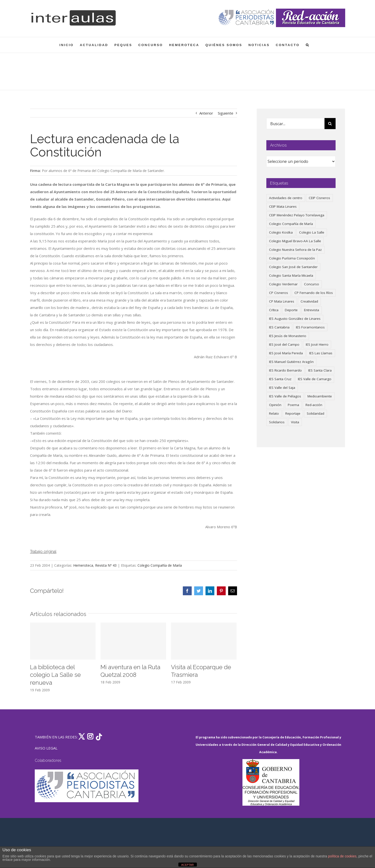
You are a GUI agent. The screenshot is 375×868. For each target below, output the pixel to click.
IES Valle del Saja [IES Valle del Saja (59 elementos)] (282, 388)
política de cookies (342, 856)
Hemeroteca (83, 565)
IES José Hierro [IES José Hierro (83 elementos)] (317, 344)
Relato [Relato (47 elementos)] (274, 413)
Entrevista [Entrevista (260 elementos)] (312, 310)
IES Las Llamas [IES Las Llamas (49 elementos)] (321, 353)
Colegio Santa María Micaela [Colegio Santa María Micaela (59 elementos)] (291, 275)
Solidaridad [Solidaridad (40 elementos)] (315, 413)
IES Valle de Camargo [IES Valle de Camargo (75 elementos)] (315, 379)
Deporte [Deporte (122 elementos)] (291, 310)
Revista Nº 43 (106, 565)
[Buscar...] (295, 124)
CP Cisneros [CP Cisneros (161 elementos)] (279, 293)
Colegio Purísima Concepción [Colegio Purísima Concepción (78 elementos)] (292, 258)
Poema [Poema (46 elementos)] (293, 405)
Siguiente (226, 113)
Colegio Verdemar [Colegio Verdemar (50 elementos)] (283, 284)
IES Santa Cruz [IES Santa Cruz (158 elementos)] (280, 379)
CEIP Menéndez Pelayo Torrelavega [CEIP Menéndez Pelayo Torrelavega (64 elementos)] (297, 215)
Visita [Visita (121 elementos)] (295, 422)
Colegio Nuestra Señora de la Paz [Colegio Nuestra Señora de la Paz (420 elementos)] (295, 250)
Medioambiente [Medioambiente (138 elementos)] (320, 396)
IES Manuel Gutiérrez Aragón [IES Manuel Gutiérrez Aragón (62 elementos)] (291, 362)
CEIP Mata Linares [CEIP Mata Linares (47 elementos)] (283, 206)
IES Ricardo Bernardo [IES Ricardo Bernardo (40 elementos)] (285, 370)
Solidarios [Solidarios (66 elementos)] (277, 422)
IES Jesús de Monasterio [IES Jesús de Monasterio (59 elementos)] (288, 336)
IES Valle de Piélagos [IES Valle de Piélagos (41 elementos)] (285, 396)
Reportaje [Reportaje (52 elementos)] (293, 413)
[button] (308, 45)
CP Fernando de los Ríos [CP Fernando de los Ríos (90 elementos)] (314, 293)
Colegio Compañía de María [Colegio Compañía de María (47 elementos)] (291, 224)
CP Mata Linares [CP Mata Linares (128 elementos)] (282, 301)
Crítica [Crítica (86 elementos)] (274, 310)
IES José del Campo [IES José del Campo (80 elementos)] (284, 344)
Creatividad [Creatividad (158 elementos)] (309, 301)
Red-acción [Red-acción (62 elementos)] (314, 405)
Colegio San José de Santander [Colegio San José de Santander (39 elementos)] (293, 267)
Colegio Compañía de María (160, 565)
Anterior (206, 113)
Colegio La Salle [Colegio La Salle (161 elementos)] (312, 232)
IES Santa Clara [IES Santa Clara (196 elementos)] (320, 370)
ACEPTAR (187, 865)
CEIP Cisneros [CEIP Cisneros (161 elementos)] (319, 198)
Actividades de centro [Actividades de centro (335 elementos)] (286, 198)
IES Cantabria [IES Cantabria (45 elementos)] (279, 327)
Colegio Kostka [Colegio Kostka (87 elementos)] (281, 232)
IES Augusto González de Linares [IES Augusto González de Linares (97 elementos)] (295, 319)
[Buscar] (330, 124)
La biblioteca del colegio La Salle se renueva (55, 675)
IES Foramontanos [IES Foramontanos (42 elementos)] (310, 327)
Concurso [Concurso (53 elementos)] (312, 284)
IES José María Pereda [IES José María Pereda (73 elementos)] (286, 353)
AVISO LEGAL (46, 748)
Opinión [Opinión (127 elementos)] (275, 405)
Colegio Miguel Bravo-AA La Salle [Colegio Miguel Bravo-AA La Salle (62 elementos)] (295, 241)
